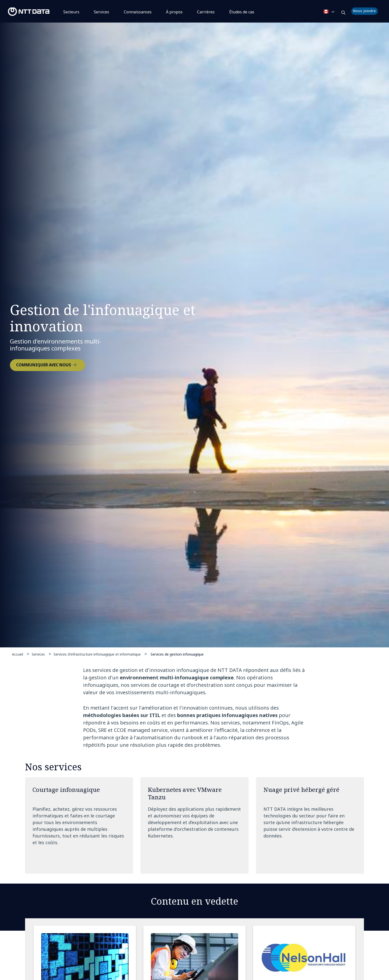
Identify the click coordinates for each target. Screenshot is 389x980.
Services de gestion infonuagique (177, 654)
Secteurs (71, 12)
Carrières (206, 12)
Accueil (17, 654)
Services (101, 12)
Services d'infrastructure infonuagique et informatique (97, 654)
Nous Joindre (365, 12)
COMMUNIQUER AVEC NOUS (44, 365)
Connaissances (138, 12)
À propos (174, 12)
